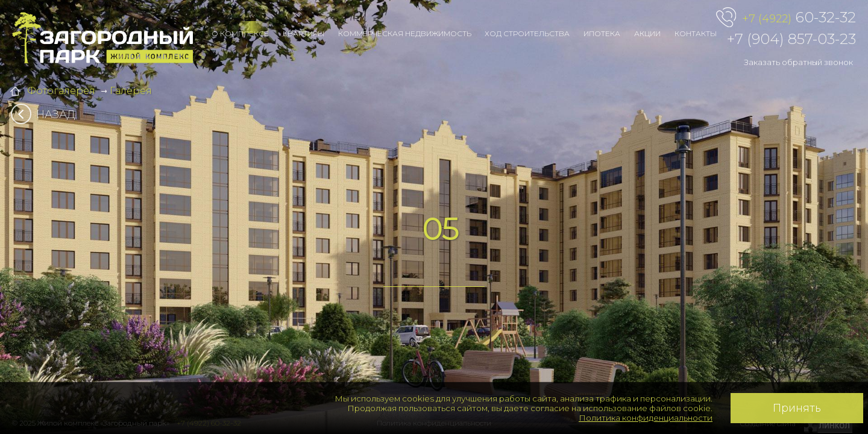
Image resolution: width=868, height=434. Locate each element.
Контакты (696, 33)
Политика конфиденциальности (646, 418)
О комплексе (240, 33)
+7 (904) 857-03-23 (791, 39)
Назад (47, 115)
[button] (87, 217)
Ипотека (602, 33)
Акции (647, 33)
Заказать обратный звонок (798, 62)
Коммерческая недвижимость (405, 33)
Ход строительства (527, 33)
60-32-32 (799, 18)
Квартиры (303, 33)
